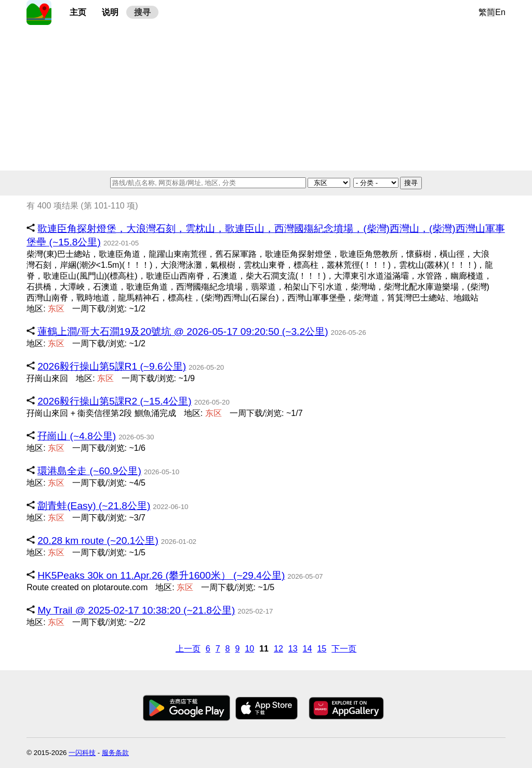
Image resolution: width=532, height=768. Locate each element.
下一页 (344, 649)
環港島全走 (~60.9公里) (89, 471)
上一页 (188, 649)
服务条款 (115, 753)
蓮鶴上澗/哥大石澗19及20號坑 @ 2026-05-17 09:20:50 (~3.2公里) (183, 331)
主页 (78, 12)
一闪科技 (82, 753)
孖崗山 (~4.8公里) (77, 436)
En (500, 12)
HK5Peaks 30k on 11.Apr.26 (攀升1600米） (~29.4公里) (161, 575)
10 (249, 649)
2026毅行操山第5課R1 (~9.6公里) (112, 366)
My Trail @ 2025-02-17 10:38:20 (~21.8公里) (136, 610)
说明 (110, 12)
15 (322, 649)
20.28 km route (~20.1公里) (98, 541)
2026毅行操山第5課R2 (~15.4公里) (115, 401)
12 (278, 649)
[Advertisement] (266, 98)
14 (308, 649)
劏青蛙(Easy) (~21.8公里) (94, 506)
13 (293, 649)
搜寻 (142, 12)
